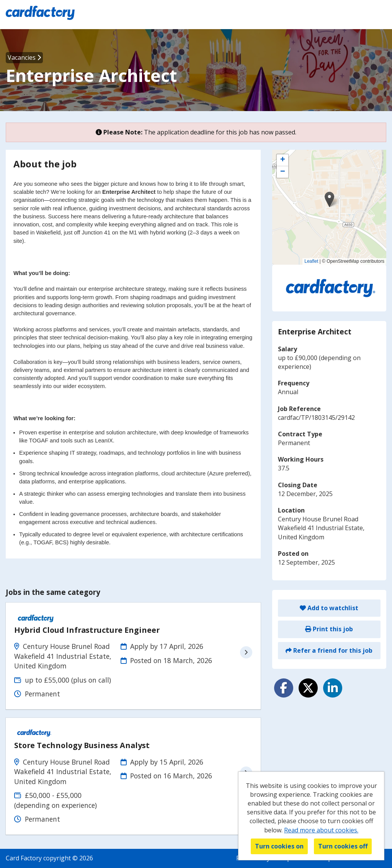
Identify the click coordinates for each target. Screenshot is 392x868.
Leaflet (311, 261)
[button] (329, 199)
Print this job (329, 629)
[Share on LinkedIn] (333, 688)
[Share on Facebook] (284, 688)
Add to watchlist (329, 608)
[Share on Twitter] (308, 688)
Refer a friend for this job (329, 650)
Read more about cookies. (321, 830)
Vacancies (24, 57)
